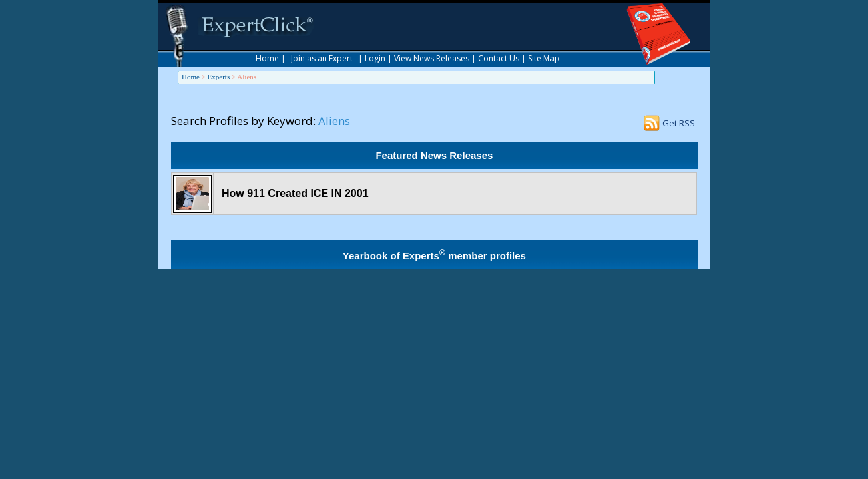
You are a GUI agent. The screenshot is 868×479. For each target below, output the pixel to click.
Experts (219, 77)
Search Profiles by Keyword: (243, 121)
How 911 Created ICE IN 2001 (295, 193)
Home (267, 58)
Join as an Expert (322, 58)
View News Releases (432, 58)
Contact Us (499, 58)
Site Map (544, 58)
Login (375, 58)
